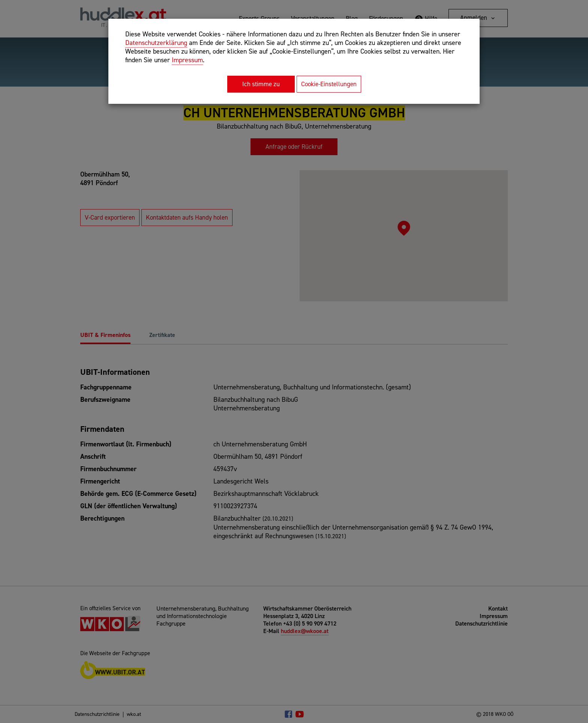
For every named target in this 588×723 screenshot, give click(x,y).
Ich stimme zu (261, 84)
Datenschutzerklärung (156, 43)
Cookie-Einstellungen (329, 84)
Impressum (187, 60)
